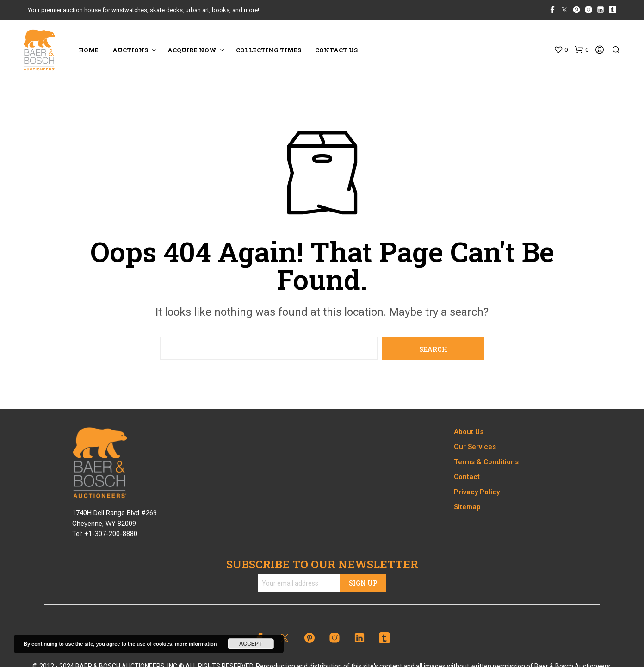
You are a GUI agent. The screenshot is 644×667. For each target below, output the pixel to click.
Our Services (475, 447)
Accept (251, 644)
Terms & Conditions (486, 462)
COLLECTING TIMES (269, 50)
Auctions (130, 50)
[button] (561, 50)
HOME (89, 50)
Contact (467, 477)
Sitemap (467, 507)
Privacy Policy (477, 492)
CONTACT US (336, 50)
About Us (469, 432)
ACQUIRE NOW (192, 50)
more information (196, 644)
